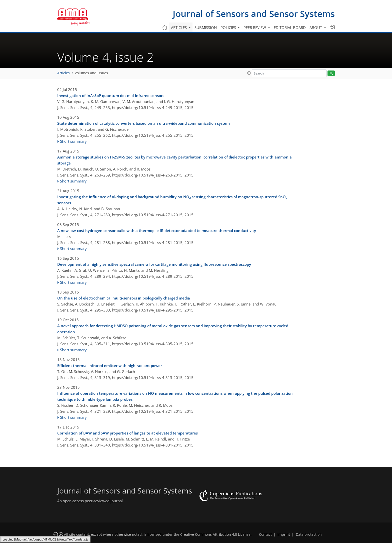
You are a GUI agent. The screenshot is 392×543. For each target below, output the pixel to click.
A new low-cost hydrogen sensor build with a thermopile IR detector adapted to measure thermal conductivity (157, 230)
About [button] (316, 27)
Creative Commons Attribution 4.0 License (215, 534)
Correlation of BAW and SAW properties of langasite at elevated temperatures (127, 433)
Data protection (309, 534)
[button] (249, 73)
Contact (265, 534)
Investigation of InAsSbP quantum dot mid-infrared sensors (111, 95)
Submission (206, 27)
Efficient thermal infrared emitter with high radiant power (110, 365)
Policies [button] (229, 27)
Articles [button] (179, 27)
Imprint (284, 534)
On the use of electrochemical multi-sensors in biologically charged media (124, 298)
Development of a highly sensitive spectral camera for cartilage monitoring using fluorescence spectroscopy (154, 264)
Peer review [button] (255, 27)
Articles (63, 73)
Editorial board (290, 27)
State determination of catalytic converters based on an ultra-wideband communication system (143, 123)
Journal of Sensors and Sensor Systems (254, 14)
